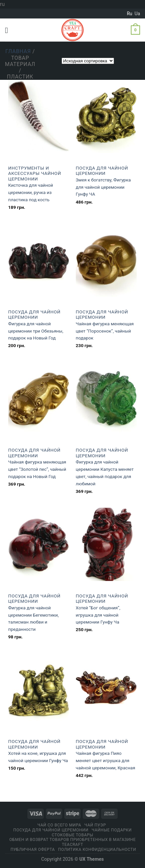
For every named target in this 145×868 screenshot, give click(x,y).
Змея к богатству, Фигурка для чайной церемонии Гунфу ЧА (103, 187)
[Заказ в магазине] (88, 61)
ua (137, 14)
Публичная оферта (33, 850)
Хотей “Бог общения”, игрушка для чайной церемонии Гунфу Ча (98, 615)
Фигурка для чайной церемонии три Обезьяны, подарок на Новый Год (36, 331)
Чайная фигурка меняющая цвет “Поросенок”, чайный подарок (105, 331)
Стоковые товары (72, 835)
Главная (18, 51)
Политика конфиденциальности (97, 850)
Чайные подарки (112, 830)
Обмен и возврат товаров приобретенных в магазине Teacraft (72, 842)
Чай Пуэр (95, 825)
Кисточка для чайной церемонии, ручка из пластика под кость (31, 192)
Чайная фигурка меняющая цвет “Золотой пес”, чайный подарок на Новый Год (37, 469)
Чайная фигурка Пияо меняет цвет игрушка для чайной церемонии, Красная (105, 760)
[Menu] (9, 30)
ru (130, 14)
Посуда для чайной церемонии (102, 171)
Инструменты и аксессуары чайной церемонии (35, 173)
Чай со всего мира (59, 825)
